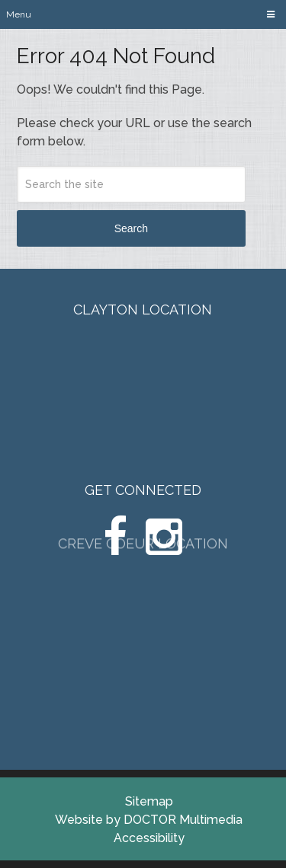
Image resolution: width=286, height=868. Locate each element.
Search (131, 228)
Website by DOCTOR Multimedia (149, 820)
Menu (19, 14)
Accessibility (149, 838)
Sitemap (149, 801)
